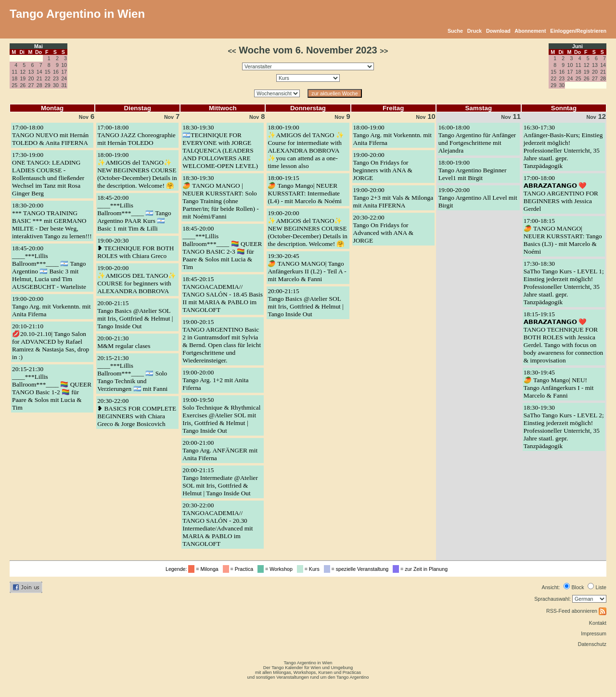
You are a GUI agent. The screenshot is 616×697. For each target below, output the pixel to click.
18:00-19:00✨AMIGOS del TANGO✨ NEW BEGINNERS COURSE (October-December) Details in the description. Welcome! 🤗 (137, 170)
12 (23, 72)
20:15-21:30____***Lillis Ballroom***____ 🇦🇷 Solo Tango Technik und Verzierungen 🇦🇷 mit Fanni (132, 373)
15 (48, 72)
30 (56, 85)
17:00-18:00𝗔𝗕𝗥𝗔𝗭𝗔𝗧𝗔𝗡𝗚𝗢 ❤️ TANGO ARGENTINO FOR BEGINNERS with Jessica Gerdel (561, 193)
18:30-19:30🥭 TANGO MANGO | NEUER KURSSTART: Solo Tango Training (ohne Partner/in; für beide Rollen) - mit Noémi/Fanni (220, 197)
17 (64, 72)
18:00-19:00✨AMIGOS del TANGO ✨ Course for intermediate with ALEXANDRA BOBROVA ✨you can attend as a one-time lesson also (306, 147)
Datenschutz (592, 644)
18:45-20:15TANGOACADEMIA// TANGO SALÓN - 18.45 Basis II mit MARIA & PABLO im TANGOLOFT (223, 294)
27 (31, 85)
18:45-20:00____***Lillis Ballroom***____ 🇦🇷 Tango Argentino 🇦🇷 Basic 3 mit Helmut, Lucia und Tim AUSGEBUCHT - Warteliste (49, 267)
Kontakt (598, 623)
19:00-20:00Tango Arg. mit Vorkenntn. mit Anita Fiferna (51, 306)
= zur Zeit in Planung (422, 569)
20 (31, 78)
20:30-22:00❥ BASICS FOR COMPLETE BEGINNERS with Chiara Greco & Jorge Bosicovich (137, 412)
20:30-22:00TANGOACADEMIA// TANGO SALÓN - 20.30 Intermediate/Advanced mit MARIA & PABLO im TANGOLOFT (218, 524)
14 (39, 72)
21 (39, 78)
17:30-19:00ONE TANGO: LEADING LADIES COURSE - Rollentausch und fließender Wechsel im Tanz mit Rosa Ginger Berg (48, 174)
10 (64, 65)
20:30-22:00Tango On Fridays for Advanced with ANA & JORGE (384, 229)
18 (14, 78)
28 (39, 85)
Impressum (594, 633)
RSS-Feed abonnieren (576, 611)
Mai (38, 46)
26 (23, 85)
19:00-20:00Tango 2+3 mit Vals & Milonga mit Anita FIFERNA (393, 198)
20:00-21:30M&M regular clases (124, 342)
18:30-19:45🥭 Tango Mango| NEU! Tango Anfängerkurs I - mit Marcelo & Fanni (559, 384)
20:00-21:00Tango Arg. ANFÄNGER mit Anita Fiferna (220, 450)
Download (498, 31)
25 (14, 85)
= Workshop (276, 569)
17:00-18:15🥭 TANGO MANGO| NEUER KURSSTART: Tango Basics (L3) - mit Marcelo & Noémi (563, 236)
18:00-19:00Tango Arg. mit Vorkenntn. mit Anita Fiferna (392, 135)
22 (48, 78)
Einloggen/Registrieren (578, 31)
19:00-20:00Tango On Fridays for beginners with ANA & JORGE (383, 166)
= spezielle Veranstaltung (358, 569)
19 (23, 78)
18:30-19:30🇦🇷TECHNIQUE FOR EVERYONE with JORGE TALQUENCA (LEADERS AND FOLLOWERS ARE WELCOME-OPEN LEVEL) (220, 147)
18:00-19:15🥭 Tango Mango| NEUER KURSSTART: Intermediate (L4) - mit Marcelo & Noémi (305, 189)
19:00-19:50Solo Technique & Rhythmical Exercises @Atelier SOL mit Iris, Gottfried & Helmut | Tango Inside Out (221, 415)
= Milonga (205, 569)
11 (14, 72)
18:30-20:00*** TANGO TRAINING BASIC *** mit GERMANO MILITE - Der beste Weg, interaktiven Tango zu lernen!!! (52, 221)
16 (56, 72)
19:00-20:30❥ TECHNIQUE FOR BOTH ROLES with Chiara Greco (135, 248)
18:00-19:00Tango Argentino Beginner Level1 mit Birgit (473, 170)
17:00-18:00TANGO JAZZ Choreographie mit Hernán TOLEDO (136, 135)
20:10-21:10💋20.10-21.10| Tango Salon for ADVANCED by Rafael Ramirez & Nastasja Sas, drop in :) (51, 342)
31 (64, 85)
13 (31, 72)
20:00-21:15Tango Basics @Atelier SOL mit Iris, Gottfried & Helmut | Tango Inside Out (135, 315)
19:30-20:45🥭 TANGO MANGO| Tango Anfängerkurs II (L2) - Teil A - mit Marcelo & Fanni (307, 267)
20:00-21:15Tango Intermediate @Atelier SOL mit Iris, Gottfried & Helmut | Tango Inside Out (220, 482)
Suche (455, 31)
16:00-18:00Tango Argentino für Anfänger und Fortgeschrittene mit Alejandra (477, 139)
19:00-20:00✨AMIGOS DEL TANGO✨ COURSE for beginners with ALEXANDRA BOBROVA (137, 279)
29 (48, 85)
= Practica (239, 569)
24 (64, 78)
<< (232, 51)
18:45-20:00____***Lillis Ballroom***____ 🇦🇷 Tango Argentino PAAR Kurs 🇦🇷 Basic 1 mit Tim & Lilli (134, 213)
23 (56, 78)
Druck (475, 31)
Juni (577, 46)
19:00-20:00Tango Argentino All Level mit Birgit (478, 198)
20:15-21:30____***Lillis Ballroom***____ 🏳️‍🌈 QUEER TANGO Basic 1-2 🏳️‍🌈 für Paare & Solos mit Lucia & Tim (52, 388)
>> (384, 51)
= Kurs (310, 569)
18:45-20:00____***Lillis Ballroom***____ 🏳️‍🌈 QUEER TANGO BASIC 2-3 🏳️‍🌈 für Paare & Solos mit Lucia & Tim (222, 248)
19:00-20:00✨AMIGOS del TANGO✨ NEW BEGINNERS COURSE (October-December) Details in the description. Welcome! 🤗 (308, 228)
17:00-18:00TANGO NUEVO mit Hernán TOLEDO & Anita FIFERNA (50, 135)
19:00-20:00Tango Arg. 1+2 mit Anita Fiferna (215, 380)
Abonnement (530, 31)
